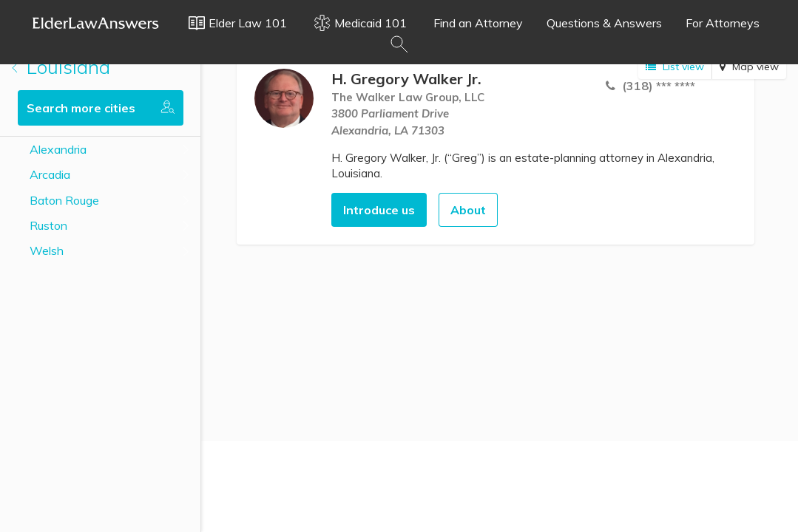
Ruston (48, 225)
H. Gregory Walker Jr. (406, 79)
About (468, 210)
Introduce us (379, 210)
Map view (749, 66)
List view (675, 66)
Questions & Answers (604, 23)
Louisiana (61, 67)
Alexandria (58, 149)
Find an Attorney (478, 23)
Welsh (47, 250)
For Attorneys (723, 23)
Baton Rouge (64, 200)
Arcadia (50, 174)
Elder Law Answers (96, 23)
